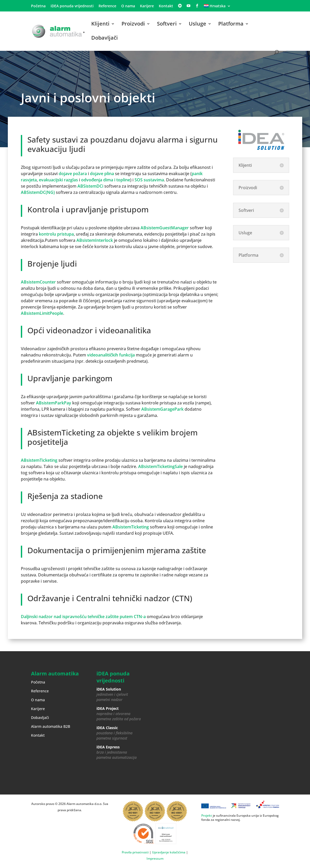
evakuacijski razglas (58, 180)
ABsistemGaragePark (162, 409)
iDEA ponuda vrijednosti (72, 6)
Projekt (207, 815)
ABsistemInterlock (95, 240)
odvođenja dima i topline (106, 180)
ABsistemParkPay (54, 403)
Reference (107, 6)
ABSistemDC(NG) (38, 192)
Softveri (167, 24)
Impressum (155, 858)
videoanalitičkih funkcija (111, 355)
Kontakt (166, 6)
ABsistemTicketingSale (160, 466)
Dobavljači (105, 39)
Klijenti (100, 24)
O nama (128, 6)
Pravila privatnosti (135, 852)
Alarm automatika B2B (51, 726)
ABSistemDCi (90, 186)
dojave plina (102, 174)
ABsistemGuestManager (165, 228)
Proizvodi (133, 24)
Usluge (197, 24)
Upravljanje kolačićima (169, 852)
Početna (38, 6)
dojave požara (73, 174)
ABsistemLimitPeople (42, 313)
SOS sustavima (149, 180)
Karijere (147, 6)
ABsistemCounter (38, 282)
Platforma (231, 24)
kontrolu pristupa (56, 234)
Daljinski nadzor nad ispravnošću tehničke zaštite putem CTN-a (83, 617)
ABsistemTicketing (39, 460)
